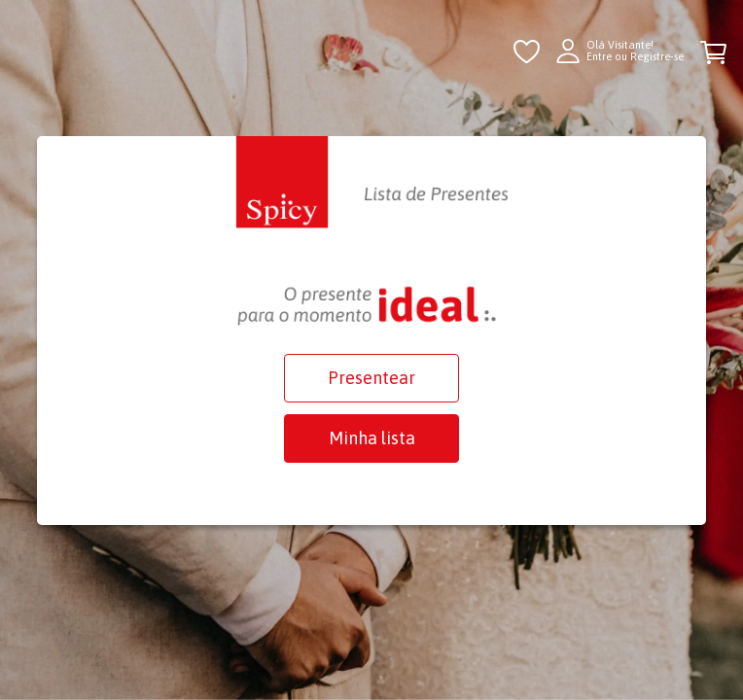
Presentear (371, 378)
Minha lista (372, 438)
